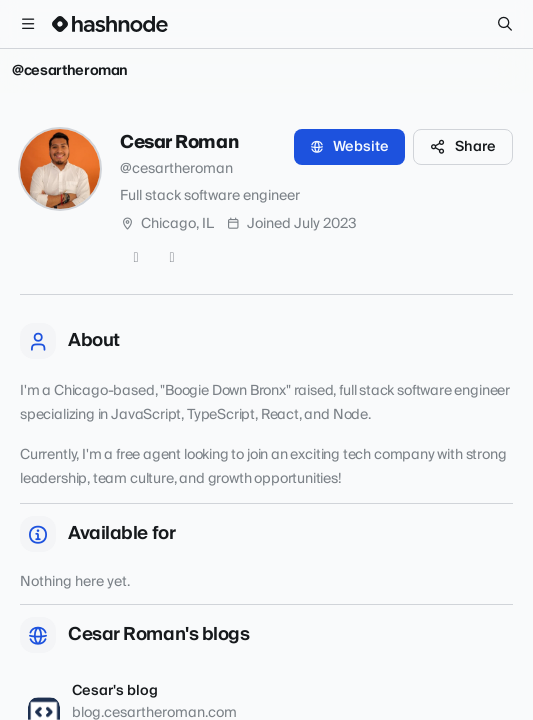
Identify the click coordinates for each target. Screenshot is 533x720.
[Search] (505, 24)
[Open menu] (28, 24)
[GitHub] (136, 258)
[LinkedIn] (172, 258)
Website (349, 147)
